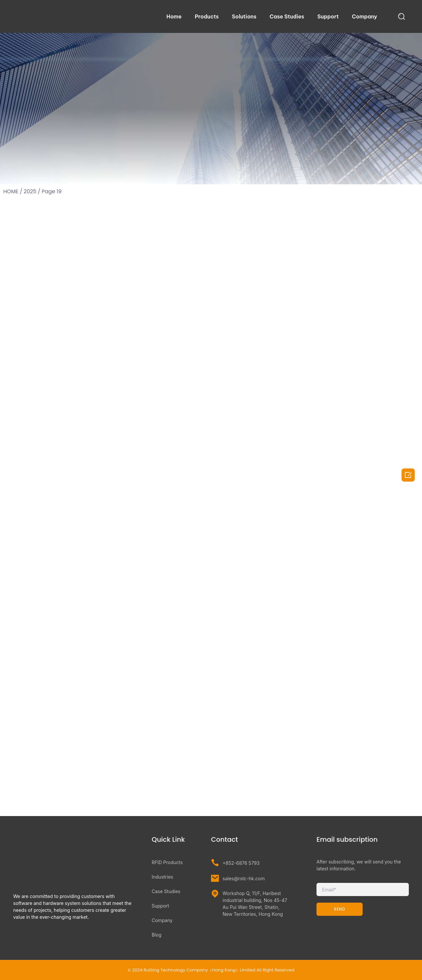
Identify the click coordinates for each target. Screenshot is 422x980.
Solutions (244, 16)
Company (364, 16)
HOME (11, 191)
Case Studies (287, 16)
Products (207, 16)
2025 (30, 191)
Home (174, 16)
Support (328, 16)
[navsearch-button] (402, 16)
